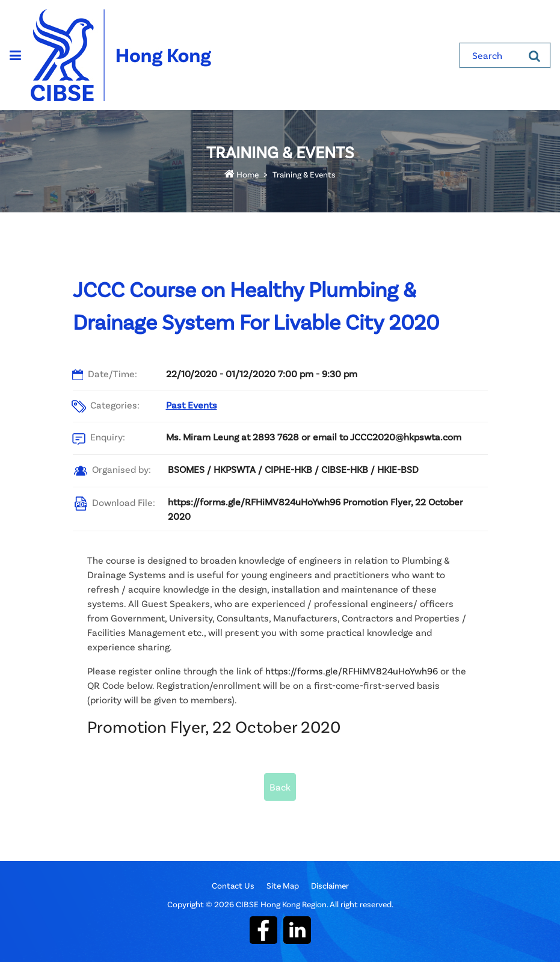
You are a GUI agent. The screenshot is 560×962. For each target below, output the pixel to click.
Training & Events (304, 174)
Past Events (192, 405)
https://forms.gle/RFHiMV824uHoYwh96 (352, 671)
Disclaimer (330, 885)
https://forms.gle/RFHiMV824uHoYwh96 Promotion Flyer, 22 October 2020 (315, 509)
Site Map (283, 885)
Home (242, 174)
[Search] (534, 55)
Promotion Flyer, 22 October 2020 (214, 726)
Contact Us (233, 885)
